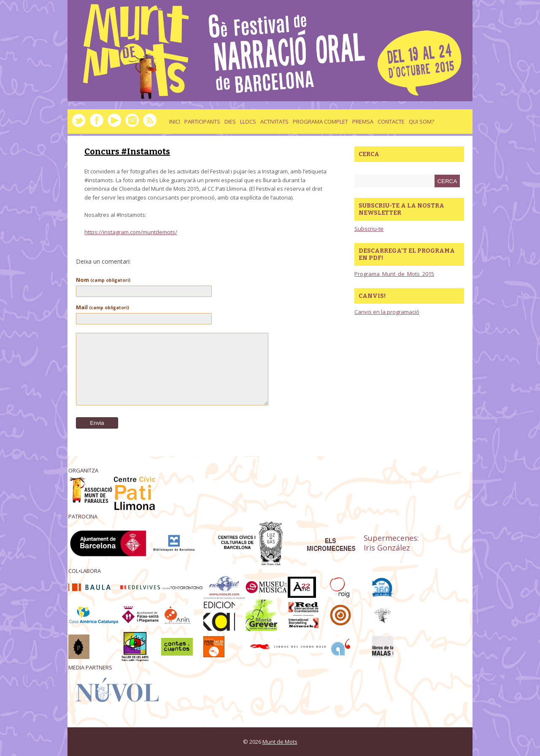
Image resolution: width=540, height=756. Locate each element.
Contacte (391, 121)
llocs (248, 121)
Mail (103, 307)
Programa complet (320, 121)
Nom (103, 280)
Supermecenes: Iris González (391, 543)
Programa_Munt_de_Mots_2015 (394, 274)
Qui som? (421, 121)
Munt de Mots (280, 742)
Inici (175, 121)
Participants (202, 121)
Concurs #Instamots (127, 151)
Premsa (363, 121)
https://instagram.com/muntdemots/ (131, 232)
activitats (274, 121)
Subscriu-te (369, 229)
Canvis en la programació (387, 312)
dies (230, 121)
